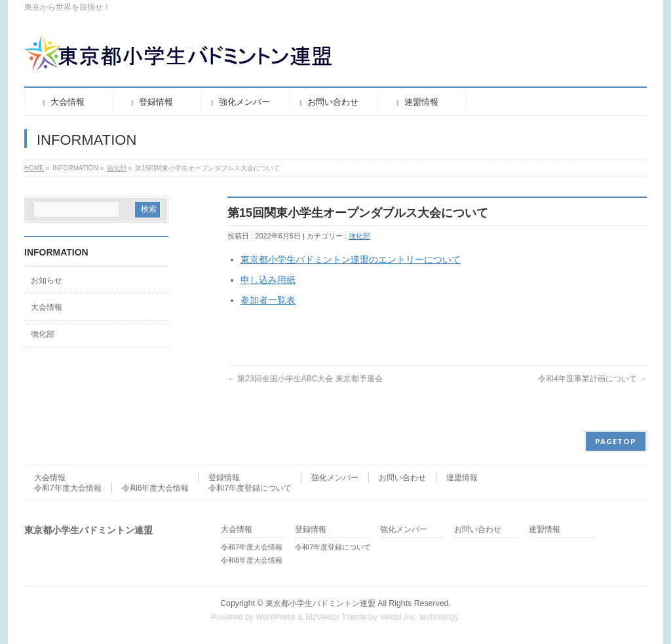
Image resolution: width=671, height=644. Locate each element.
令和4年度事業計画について (592, 379)
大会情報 (47, 307)
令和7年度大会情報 (68, 488)
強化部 (117, 168)
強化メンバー (335, 478)
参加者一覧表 (268, 300)
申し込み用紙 (268, 280)
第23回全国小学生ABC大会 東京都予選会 (305, 379)
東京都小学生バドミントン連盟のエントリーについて (351, 259)
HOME (34, 168)
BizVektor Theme (336, 617)
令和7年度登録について (250, 488)
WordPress (276, 617)
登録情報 (224, 478)
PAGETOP (616, 441)
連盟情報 (462, 478)
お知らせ (47, 280)
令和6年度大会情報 (156, 488)
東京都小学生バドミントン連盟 (320, 603)
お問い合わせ (402, 478)
